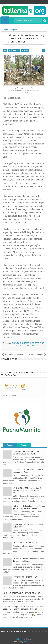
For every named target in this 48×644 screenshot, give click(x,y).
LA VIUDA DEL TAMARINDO (25, 577)
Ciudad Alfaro (26, 93)
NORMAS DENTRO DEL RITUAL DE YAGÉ (21, 593)
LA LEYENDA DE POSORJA (25, 543)
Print (16, 51)
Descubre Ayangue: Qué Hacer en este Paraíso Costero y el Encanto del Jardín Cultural (23, 608)
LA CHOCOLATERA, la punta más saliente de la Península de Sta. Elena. (27, 490)
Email (25, 51)
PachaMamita (29, 642)
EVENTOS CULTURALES (23, 343)
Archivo (24, 445)
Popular (10, 445)
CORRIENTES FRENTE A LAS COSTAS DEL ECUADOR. (26, 453)
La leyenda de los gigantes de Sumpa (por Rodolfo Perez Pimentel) (29, 507)
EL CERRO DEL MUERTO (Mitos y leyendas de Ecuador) (28, 471)
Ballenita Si (21, 639)
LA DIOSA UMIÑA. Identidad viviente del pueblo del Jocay (28, 560)
